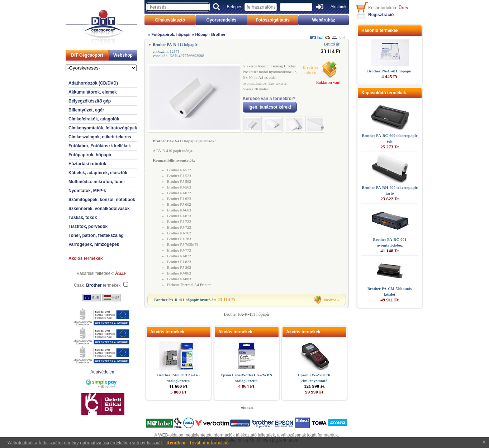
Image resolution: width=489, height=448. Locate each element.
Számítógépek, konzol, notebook (102, 200)
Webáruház (324, 20)
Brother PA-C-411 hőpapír (390, 71)
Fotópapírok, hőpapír (90, 155)
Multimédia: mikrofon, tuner (97, 182)
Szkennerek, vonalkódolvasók (99, 209)
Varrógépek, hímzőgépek (94, 244)
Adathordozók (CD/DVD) (93, 83)
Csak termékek (97, 285)
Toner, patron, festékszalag (96, 235)
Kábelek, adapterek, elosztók (98, 173)
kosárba (330, 300)
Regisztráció (381, 15)
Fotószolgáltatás (273, 20)
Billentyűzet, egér (86, 110)
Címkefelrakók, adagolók (94, 119)
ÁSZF (121, 273)
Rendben (176, 443)
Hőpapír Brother (210, 34)
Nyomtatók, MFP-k (87, 191)
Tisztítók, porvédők (88, 227)
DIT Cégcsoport (87, 55)
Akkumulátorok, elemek (93, 92)
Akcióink (339, 7)
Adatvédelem (103, 372)
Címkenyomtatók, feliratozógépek (103, 128)
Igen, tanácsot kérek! (270, 107)
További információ (209, 443)
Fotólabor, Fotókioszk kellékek (100, 146)
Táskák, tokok (83, 218)
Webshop (123, 55)
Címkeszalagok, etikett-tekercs (100, 137)
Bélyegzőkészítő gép (90, 101)
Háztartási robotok (87, 164)
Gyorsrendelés (221, 20)
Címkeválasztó (170, 20)
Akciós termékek (86, 258)
